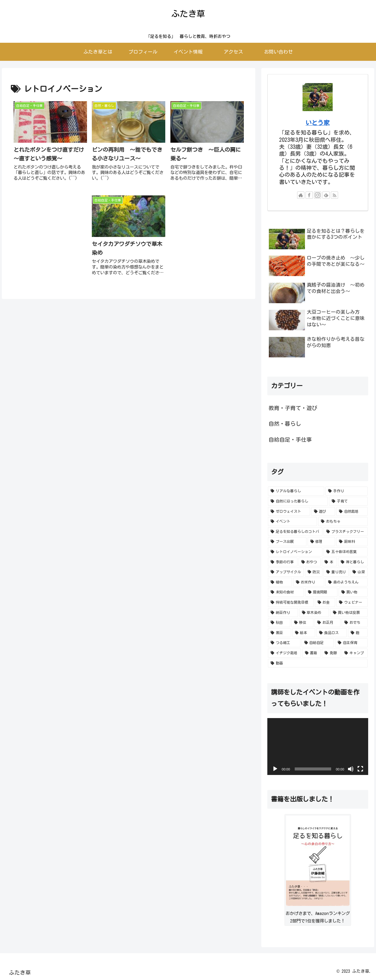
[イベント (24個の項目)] (293, 521)
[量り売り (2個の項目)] (336, 572)
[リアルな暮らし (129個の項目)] (296, 491)
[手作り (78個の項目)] (346, 491)
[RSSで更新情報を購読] (334, 195)
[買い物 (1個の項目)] (353, 592)
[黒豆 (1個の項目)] (280, 633)
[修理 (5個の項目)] (322, 542)
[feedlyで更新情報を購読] (326, 195)
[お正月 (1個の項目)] (328, 623)
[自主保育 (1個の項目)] (351, 643)
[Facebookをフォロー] (309, 195)
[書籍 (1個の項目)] (312, 653)
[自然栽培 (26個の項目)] (352, 512)
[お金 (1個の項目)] (325, 602)
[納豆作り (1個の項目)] (283, 613)
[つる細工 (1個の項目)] (284, 643)
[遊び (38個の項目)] (323, 512)
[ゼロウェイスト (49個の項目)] (289, 512)
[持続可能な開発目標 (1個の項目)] (291, 602)
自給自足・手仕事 (290, 440)
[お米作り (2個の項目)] (309, 582)
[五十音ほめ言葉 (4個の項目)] (346, 552)
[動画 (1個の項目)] (318, 663)
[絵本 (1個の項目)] (304, 633)
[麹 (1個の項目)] (358, 633)
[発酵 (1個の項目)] (331, 653)
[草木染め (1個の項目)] (314, 613)
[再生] (275, 769)
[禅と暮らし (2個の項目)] (353, 562)
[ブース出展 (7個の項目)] (287, 542)
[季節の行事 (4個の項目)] (283, 562)
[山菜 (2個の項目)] (359, 572)
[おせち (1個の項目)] (355, 623)
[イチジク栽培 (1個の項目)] (284, 653)
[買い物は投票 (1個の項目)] (349, 613)
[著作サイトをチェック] (301, 195)
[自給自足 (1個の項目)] (318, 643)
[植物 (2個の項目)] (280, 582)
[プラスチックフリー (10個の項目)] (346, 532)
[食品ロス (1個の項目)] (332, 633)
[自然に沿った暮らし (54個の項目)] (298, 501)
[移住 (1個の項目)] (303, 623)
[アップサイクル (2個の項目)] (286, 572)
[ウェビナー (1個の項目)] (352, 602)
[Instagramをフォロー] (318, 195)
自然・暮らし (285, 424)
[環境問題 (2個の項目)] (322, 592)
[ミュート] (351, 769)
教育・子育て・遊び (293, 408)
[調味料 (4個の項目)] (352, 542)
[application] (318, 747)
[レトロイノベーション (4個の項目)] (295, 552)
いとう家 (318, 123)
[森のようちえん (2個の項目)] (346, 582)
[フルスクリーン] (360, 769)
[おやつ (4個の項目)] (310, 562)
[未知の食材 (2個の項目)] (286, 592)
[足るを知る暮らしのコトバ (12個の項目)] (295, 532)
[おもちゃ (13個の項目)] (343, 521)
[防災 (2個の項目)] (314, 572)
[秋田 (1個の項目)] (279, 623)
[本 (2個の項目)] (329, 562)
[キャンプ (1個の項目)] (355, 653)
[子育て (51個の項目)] (348, 501)
